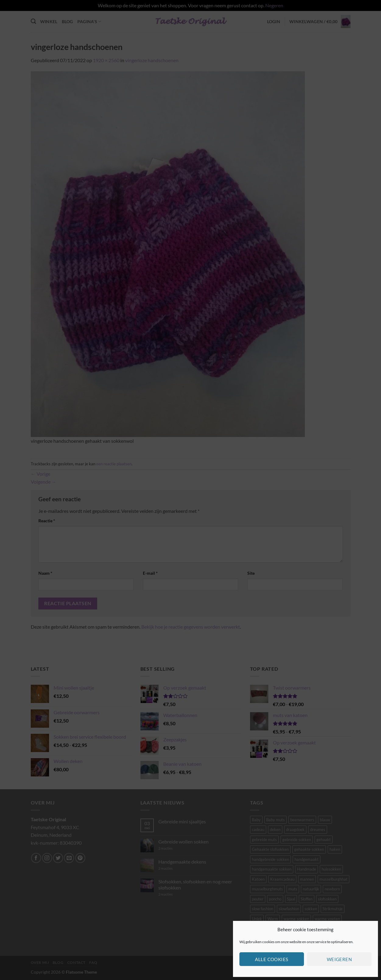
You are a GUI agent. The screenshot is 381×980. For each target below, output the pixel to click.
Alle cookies (272, 959)
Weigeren (339, 959)
